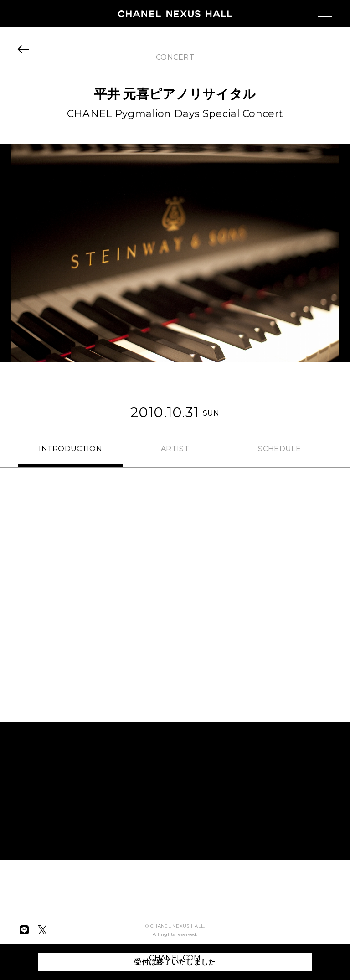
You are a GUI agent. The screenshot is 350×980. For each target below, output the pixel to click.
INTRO (70, 449)
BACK (24, 49)
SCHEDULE (279, 449)
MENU (316, 9)
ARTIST (175, 449)
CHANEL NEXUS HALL (175, 14)
